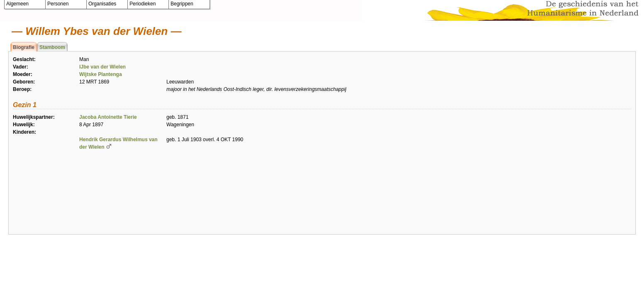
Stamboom (52, 47)
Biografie (24, 47)
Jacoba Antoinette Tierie (108, 117)
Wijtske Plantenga (101, 74)
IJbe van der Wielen (102, 67)
